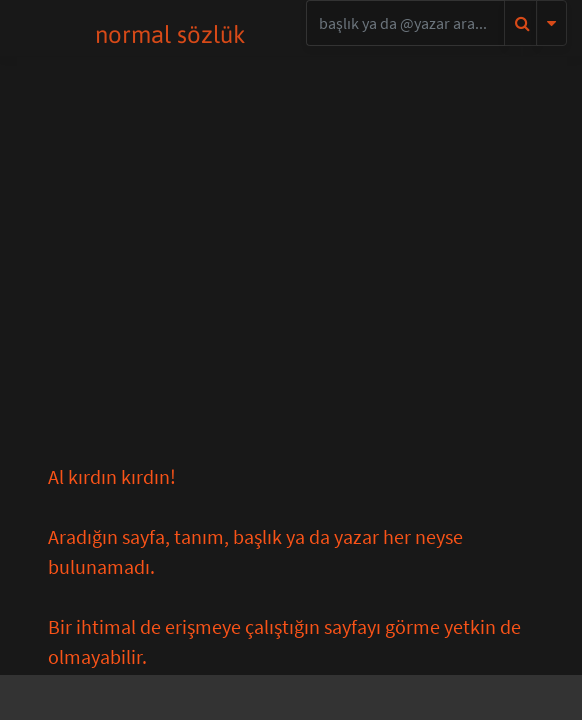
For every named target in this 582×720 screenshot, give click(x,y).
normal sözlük (170, 34)
